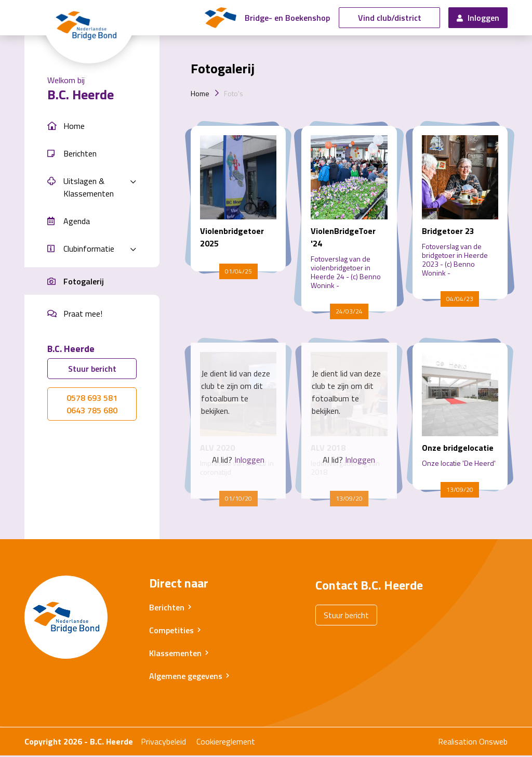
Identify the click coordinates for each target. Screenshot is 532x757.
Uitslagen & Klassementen (89, 189)
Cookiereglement (226, 743)
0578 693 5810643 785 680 (92, 406)
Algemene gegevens (186, 677)
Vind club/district (390, 19)
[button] (92, 128)
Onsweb (493, 743)
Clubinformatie (89, 250)
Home (200, 95)
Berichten (167, 609)
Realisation (457, 743)
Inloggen (478, 19)
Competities (171, 632)
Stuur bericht (92, 370)
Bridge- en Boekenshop (292, 19)
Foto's (234, 95)
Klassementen (175, 655)
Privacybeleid (163, 743)
